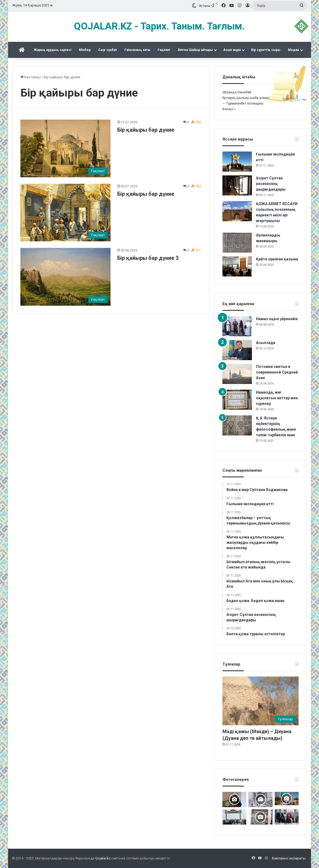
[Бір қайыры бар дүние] (66, 148)
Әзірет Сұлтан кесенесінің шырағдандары (271, 184)
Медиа (293, 50)
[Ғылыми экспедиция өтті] (237, 162)
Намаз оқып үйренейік (277, 319)
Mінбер (85, 50)
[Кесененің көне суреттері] (260, 799)
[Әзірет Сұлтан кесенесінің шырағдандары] (237, 185)
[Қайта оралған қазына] (237, 266)
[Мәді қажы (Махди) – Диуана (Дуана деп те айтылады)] (261, 701)
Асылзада (266, 343)
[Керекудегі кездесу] (287, 799)
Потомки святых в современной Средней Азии (277, 372)
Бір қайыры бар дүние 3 (148, 258)
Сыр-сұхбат (108, 50)
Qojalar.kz (103, 858)
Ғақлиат (164, 50)
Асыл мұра (232, 50)
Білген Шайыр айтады (195, 50)
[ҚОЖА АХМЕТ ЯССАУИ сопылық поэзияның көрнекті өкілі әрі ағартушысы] (237, 211)
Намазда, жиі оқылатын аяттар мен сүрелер (277, 398)
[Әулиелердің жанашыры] (237, 243)
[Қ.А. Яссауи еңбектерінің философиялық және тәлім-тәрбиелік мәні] (237, 425)
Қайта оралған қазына (277, 259)
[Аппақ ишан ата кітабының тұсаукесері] (287, 817)
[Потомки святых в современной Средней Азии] (237, 374)
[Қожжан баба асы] (260, 817)
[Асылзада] (237, 350)
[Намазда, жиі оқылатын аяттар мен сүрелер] (237, 400)
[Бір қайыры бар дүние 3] (66, 277)
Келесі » (229, 109)
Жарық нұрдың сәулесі (53, 50)
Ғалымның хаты (137, 50)
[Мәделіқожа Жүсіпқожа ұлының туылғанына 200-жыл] (234, 799)
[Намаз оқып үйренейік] (237, 326)
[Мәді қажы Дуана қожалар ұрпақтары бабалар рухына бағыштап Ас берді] (234, 817)
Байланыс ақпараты (289, 858)
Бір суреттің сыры (266, 50)
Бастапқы (31, 77)
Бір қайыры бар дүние (146, 130)
